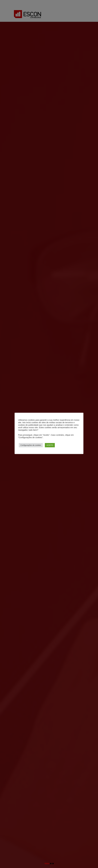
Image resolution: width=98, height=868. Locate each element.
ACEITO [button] (50, 445)
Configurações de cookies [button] (31, 445)
